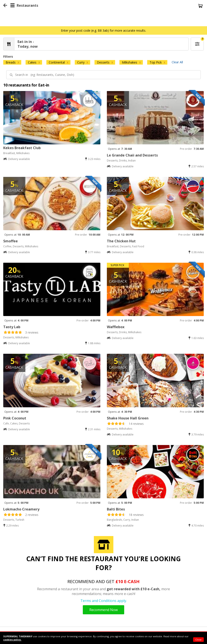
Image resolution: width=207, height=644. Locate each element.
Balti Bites (116, 509)
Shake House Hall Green (128, 418)
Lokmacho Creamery (21, 509)
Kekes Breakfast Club (22, 148)
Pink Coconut (15, 418)
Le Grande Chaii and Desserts (132, 155)
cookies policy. (12, 640)
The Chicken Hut (121, 241)
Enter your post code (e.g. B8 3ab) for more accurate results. (103, 30)
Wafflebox (116, 327)
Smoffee (11, 241)
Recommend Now (103, 610)
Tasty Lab (12, 327)
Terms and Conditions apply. (104, 601)
